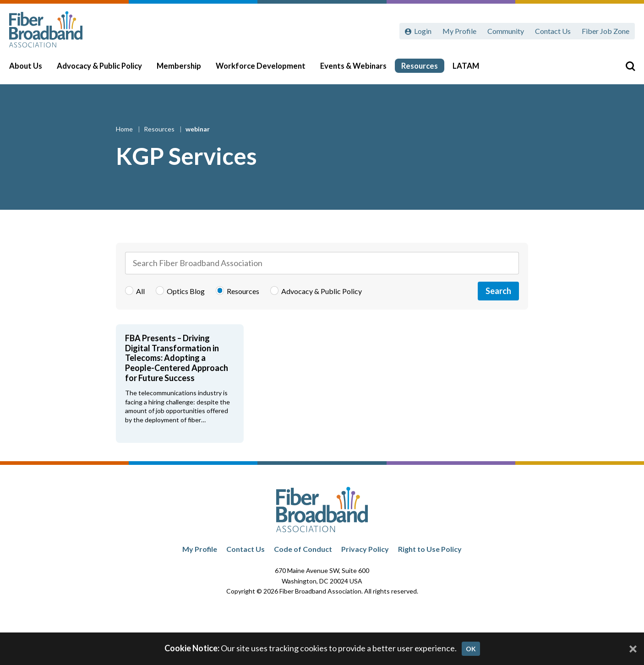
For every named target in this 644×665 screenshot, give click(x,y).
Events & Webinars (360, 70)
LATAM (472, 70)
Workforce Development (267, 70)
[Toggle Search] (624, 70)
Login (423, 31)
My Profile (459, 31)
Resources (426, 70)
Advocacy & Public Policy (106, 70)
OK (471, 649)
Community (506, 31)
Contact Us (553, 31)
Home (125, 129)
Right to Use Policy (430, 549)
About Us (32, 70)
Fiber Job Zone (606, 31)
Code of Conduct (303, 549)
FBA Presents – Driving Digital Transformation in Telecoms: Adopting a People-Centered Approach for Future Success (177, 358)
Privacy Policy (365, 549)
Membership (185, 70)
